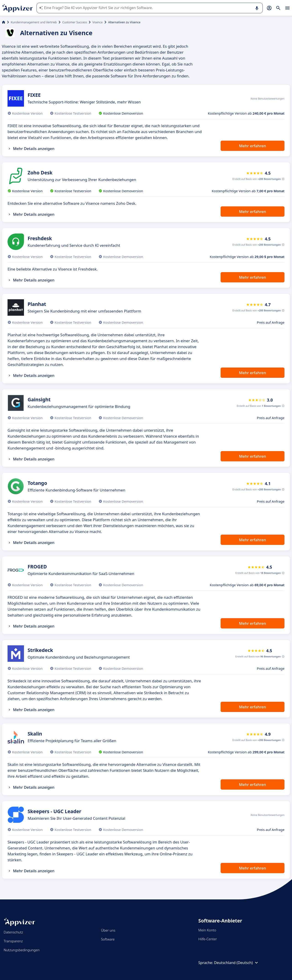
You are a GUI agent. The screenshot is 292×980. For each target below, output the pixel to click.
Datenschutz (13, 932)
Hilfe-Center (207, 939)
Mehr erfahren (253, 146)
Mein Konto (207, 930)
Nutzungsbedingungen (22, 950)
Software (108, 939)
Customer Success (75, 22)
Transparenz (13, 941)
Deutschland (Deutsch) (237, 963)
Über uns (108, 930)
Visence (98, 22)
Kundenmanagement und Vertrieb (34, 22)
